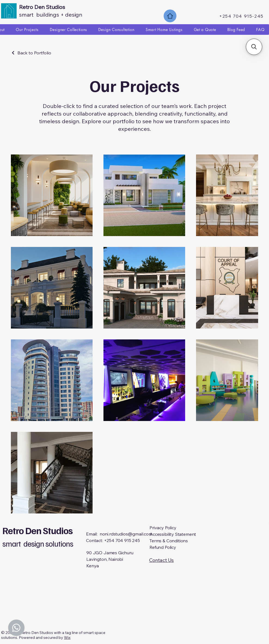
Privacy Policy (163, 528)
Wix (67, 637)
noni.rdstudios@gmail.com (126, 534)
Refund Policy (163, 547)
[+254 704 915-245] (242, 16)
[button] (254, 47)
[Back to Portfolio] (31, 53)
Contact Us (161, 560)
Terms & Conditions (169, 541)
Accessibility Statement (173, 534)
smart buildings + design (51, 15)
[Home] (170, 16)
